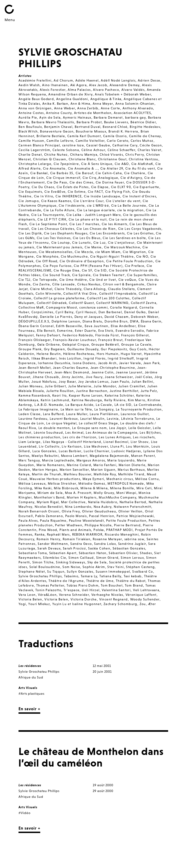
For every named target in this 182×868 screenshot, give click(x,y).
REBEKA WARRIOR (87, 534)
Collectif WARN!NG (112, 303)
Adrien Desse (149, 80)
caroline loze (73, 145)
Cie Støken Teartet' (109, 275)
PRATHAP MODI (119, 530)
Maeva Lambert (74, 456)
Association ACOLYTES (132, 113)
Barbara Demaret (108, 117)
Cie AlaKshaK (142, 164)
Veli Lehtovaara (146, 590)
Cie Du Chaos (43, 187)
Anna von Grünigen (35, 108)
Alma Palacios (79, 90)
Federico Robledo (78, 335)
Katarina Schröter (119, 395)
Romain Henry (48, 539)
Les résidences (30, 666)
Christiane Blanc (82, 159)
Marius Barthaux (131, 470)
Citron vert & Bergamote (124, 284)
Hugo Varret (131, 354)
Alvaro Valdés (133, 90)
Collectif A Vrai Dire (80, 294)
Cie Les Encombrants (107, 233)
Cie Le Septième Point (48, 224)
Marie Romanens (51, 465)
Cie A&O (122, 164)
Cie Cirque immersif (63, 178)
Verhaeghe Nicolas (107, 595)
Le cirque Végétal (61, 423)
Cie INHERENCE (69, 196)
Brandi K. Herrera (123, 131)
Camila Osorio (115, 136)
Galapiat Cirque (76, 344)
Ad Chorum (63, 80)
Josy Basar (67, 382)
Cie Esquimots (30, 192)
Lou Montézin (138, 446)
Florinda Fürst (107, 335)
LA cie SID (123, 405)
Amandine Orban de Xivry (70, 94)
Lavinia (113, 419)
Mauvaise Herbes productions (55, 479)
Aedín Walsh (29, 85)
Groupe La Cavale (136, 344)
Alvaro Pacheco (106, 90)
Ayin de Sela (50, 117)
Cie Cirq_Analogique (100, 178)
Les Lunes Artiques (115, 437)
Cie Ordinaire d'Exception (82, 261)
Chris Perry (135, 155)
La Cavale (104, 405)
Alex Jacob (98, 85)
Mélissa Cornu (147, 479)
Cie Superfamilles (142, 275)
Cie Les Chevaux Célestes (53, 229)
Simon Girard (107, 558)
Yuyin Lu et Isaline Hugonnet (77, 604)
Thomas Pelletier (50, 585)
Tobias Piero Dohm (83, 585)
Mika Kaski (43, 488)
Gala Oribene (49, 344)
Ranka (40, 534)
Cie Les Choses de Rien (96, 229)
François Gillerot (135, 335)
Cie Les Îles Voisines (54, 238)
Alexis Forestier (53, 90)
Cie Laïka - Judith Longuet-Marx (94, 215)
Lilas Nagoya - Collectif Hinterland (72, 442)
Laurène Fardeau (33, 419)
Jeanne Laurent (129, 372)
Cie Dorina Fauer (110, 182)
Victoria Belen (30, 599)
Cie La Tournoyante (48, 215)
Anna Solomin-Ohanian (135, 104)
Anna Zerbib (88, 108)
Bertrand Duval (88, 127)
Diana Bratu (92, 321)
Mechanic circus (120, 479)
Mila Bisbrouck (66, 488)
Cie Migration (134, 252)
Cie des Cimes (82, 182)
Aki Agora (79, 85)
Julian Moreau (31, 386)
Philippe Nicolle (98, 525)
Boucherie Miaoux (91, 131)
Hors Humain (108, 354)
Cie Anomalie (54, 168)
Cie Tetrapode (45, 280)
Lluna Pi (117, 446)
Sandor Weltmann (53, 544)
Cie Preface (135, 266)
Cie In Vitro (44, 196)
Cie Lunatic (82, 243)
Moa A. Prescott (78, 493)
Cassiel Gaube (98, 145)
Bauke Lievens (116, 122)
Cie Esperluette (146, 187)
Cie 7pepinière (66, 164)
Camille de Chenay (145, 136)
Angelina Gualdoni (72, 99)
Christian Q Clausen (50, 159)
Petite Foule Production (126, 521)
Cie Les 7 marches (84, 224)
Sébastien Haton (93, 553)
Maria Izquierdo (121, 460)
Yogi (22, 604)
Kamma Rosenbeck (34, 395)
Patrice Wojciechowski (135, 516)
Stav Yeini (116, 567)
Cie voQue (127, 280)
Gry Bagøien (54, 349)
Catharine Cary (125, 145)
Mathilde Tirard (131, 474)
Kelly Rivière (115, 400)
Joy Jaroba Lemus (93, 382)
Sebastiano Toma (33, 553)
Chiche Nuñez (56, 155)
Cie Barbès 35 (62, 173)
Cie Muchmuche (74, 256)
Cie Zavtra (41, 284)
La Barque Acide (79, 405)
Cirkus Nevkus (89, 284)
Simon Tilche (43, 562)
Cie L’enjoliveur (121, 243)
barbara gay (135, 117)
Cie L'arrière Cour (89, 201)
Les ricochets (144, 437)
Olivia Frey (71, 511)
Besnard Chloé (115, 127)
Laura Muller (77, 414)
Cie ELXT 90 (121, 187)
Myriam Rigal (48, 502)
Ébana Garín (151, 321)
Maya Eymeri (93, 479)
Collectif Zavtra (144, 303)
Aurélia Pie (28, 117)
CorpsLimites (42, 312)
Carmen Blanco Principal (39, 145)
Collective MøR (31, 307)
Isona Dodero (84, 363)
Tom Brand (134, 585)
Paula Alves (28, 521)
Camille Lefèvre (60, 141)
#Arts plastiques (31, 694)
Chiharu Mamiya (84, 155)
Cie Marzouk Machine (122, 247)
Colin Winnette (48, 294)
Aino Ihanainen (55, 85)
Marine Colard (79, 465)
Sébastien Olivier (123, 553)
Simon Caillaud (81, 558)
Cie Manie (93, 247)
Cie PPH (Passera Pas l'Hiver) (98, 266)
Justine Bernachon (92, 391)
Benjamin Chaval (58, 127)
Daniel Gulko (135, 312)
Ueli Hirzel (91, 590)
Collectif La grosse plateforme (59, 298)
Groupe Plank (30, 349)
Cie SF (87, 270)
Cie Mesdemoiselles (56, 252)
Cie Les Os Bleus (87, 238)
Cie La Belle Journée (129, 205)
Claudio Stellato (121, 289)
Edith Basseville (69, 326)
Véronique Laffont (141, 595)
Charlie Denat (30, 155)
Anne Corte (111, 108)
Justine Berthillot (124, 391)
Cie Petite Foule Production (130, 261)
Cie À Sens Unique (97, 164)
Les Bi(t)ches (150, 432)
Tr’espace (72, 590)
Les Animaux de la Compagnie (112, 432)
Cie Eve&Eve (55, 192)
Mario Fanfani (105, 465)
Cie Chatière (135, 173)
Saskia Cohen (99, 548)
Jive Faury (94, 377)
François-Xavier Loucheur (74, 340)
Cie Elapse (100, 187)
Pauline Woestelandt (86, 521)
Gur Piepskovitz (114, 349)
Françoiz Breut (111, 340)
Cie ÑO (142, 256)
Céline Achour (93, 150)
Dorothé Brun (116, 321)
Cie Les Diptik (30, 233)
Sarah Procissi (74, 548)
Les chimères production (39, 437)
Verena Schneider (74, 595)
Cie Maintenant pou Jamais (59, 247)
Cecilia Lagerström (34, 150)
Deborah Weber (145, 317)
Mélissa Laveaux (32, 483)
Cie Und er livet (103, 280)
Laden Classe (30, 414)
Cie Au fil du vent (140, 168)
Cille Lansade (64, 284)
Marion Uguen (103, 470)
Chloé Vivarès (111, 155)
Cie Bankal (39, 173)
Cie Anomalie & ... (83, 168)
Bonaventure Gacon (57, 131)
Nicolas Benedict (49, 507)
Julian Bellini (142, 382)
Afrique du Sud (31, 677)
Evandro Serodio (130, 331)
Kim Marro (137, 400)
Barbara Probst (89, 122)
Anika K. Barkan (55, 104)
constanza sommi (94, 307)
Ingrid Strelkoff (121, 358)
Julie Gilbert (55, 386)
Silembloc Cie (55, 558)
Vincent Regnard (114, 599)
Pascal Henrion (102, 516)
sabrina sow (134, 539)
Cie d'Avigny (131, 178)
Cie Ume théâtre (73, 280)
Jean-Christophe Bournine (113, 368)
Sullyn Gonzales (80, 571)
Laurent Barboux (64, 419)
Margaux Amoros (91, 460)
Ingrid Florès (94, 358)
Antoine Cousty (59, 113)
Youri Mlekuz (39, 604)
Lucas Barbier (70, 451)
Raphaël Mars (58, 534)
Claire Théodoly (68, 289)
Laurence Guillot (135, 414)
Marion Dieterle (132, 465)
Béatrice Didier (143, 122)
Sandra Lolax (105, 544)
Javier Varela (130, 363)
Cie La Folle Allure (59, 210)
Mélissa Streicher (62, 483)
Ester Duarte (85, 331)
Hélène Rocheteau (79, 354)
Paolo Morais (76, 516)
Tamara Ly (89, 576)
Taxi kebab (133, 576)
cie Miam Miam (108, 252)
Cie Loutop (61, 243)
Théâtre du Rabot (131, 581)
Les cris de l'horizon (80, 437)
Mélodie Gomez (92, 483)
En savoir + (29, 709)
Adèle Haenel (87, 80)
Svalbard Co (143, 571)
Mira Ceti (144, 488)
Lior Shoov (140, 442)
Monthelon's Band (49, 497)
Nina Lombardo (78, 507)
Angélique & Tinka (106, 99)
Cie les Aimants (115, 224)
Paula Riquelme (53, 521)
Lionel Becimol (116, 442)
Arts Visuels (28, 688)
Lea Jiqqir (118, 428)
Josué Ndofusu (44, 382)
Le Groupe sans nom (89, 428)
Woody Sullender (145, 599)
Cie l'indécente (72, 205)
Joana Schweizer (119, 377)
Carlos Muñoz (142, 141)
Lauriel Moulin (93, 419)
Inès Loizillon (70, 358)
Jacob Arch (107, 363)
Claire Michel (41, 289)
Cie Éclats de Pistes (73, 187)
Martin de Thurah (47, 474)
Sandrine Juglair (132, 544)
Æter (152, 604)
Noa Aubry (103, 507)
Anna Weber (65, 108)
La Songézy (104, 409)
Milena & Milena (94, 488)
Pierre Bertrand (127, 525)
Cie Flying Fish (118, 192)
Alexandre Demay (125, 85)
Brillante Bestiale (51, 136)
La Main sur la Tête (76, 409)
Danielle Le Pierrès (56, 317)
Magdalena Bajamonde (109, 456)
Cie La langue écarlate (96, 210)
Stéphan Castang (140, 567)
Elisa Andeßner (123, 326)
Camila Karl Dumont (84, 136)
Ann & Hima (80, 104)
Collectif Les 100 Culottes (108, 298)
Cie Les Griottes (140, 233)
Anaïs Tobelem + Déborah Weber (123, 94)
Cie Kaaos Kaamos (56, 201)
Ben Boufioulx (30, 127)
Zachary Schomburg (120, 604)
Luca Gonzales (44, 451)
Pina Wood (48, 530)
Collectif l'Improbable (118, 294)
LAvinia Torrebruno (138, 419)
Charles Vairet (150, 150)
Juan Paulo (120, 382)
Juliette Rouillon (60, 391)
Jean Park (152, 363)
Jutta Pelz (149, 391)
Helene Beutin (49, 354)
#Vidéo (25, 813)
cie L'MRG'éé (98, 205)
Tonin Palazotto (48, 590)
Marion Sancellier (74, 470)
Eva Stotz (106, 331)
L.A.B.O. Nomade (49, 405)
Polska (99, 530)
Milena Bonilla (122, 488)
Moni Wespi (126, 493)
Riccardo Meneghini (122, 534)
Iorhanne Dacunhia (54, 363)
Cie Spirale (81, 275)
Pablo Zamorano (49, 516)
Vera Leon (27, 595)
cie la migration (130, 210)
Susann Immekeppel (113, 571)
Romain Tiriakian (77, 539)
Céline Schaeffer (121, 150)
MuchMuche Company (117, 497)
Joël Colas (144, 377)
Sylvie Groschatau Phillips (40, 576)
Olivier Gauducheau (99, 511)
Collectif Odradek (52, 303)
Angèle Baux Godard (36, 99)
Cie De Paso (57, 182)
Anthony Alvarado (138, 108)
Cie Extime (77, 192)
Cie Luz (100, 243)
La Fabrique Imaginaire (38, 409)
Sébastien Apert (63, 553)
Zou (143, 604)
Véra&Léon (47, 595)
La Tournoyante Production (139, 409)
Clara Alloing (95, 289)
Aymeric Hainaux (77, 117)
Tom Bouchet (112, 585)
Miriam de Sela (50, 493)
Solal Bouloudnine (45, 567)
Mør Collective (73, 502)
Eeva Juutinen (97, 326)
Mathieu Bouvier (77, 474)
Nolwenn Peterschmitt (133, 507)
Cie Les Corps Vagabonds (140, 229)
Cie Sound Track (56, 275)
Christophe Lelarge (35, 164)
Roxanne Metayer (107, 539)
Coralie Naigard (124, 307)
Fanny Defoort (48, 335)
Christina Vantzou (144, 159)
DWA (134, 321)
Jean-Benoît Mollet (35, 368)
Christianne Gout (112, 159)
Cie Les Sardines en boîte (124, 238)
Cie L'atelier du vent (123, 201)
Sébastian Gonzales (129, 548)
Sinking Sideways (71, 562)
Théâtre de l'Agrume (66, 581)
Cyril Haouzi (86, 312)
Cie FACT (95, 192)
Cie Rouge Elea (67, 270)
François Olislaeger (35, 340)
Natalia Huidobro (103, 502)
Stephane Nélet (32, 571)
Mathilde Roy (105, 474)
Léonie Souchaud (48, 432)
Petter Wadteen (69, 525)
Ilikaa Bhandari (44, 358)
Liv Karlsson (72, 446)
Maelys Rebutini (45, 456)
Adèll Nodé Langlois (118, 80)
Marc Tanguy (29, 460)
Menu (10, 20)
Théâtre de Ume (100, 581)
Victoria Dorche (84, 599)
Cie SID (101, 270)
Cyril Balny (64, 312)
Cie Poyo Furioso (57, 266)
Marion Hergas (45, 470)
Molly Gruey (104, 493)
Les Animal (74, 432)
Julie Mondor (105, 386)
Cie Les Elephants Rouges (66, 233)
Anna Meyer (103, 104)
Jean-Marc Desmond (72, 372)
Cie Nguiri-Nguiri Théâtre (112, 256)
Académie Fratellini (35, 80)
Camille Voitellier (90, 141)
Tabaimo (71, 576)
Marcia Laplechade (58, 460)
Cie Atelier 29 (112, 168)
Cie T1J (25, 280)
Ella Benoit (46, 331)
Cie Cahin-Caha (109, 173)
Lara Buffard (54, 414)
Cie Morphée (47, 256)
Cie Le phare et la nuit (88, 219)
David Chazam (117, 317)
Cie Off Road (47, 261)
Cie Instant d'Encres (139, 196)
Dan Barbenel (110, 312)
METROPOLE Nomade (126, 483)
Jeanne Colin (103, 372)
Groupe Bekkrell (105, 344)
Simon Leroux (132, 558)
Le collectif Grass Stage (99, 423)
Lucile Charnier (97, 451)
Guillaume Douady (83, 349)
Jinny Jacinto (72, 377)
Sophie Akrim (94, 567)
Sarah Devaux (49, 548)
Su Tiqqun (56, 571)
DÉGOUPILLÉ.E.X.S (34, 321)
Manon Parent (143, 456)
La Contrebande (148, 405)
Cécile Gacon (151, 145)
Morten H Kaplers (82, 497)
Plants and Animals (75, 530)
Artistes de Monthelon (93, 113)
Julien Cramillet (132, 386)
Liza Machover (96, 446)
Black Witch (28, 131)
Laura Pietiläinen (104, 414)
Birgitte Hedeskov (145, 127)
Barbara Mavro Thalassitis (53, 122)
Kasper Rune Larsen (86, 395)
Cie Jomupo (29, 201)
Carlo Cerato (118, 141)
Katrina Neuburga (87, 400)
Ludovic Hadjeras (126, 451)
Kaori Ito (60, 395)
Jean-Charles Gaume (71, 368)
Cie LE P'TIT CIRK (52, 219)
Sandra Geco (81, 544)
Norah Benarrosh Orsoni (39, 511)
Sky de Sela (97, 562)
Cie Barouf (85, 173)
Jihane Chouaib (46, 377)
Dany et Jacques (88, 317)
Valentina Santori (116, 590)
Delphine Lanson (66, 321)
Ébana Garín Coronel (36, 326)
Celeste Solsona (66, 150)
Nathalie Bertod (133, 502)
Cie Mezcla (84, 252)
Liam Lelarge (30, 442)
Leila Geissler (140, 428)
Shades (146, 553)
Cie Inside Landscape (102, 196)
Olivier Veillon (131, 511)
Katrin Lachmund (55, 400)
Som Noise (71, 567)
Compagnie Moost (62, 307)
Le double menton (54, 428)
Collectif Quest (81, 303)
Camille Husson (31, 141)
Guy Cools (138, 349)
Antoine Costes (31, 113)
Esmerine (65, 331)
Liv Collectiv (49, 446)
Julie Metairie (80, 386)
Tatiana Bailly (110, 576)
